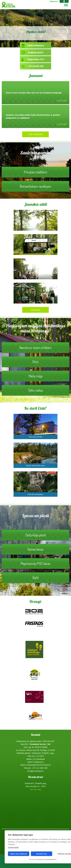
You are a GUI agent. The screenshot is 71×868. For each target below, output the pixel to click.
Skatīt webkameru (35, 46)
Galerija (35, 310)
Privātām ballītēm (35, 174)
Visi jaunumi (36, 134)
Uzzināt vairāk (13, 847)
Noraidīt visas (42, 854)
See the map (35, 789)
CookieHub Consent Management (46, 859)
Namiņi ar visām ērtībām (35, 349)
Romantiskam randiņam (35, 188)
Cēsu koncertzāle (35, 437)
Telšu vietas (35, 392)
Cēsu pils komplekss (35, 494)
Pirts (35, 363)
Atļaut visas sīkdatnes (19, 854)
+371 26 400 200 (35, 67)
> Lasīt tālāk (62, 100)
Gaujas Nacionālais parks (36, 466)
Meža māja (35, 378)
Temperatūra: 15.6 (35, 60)
